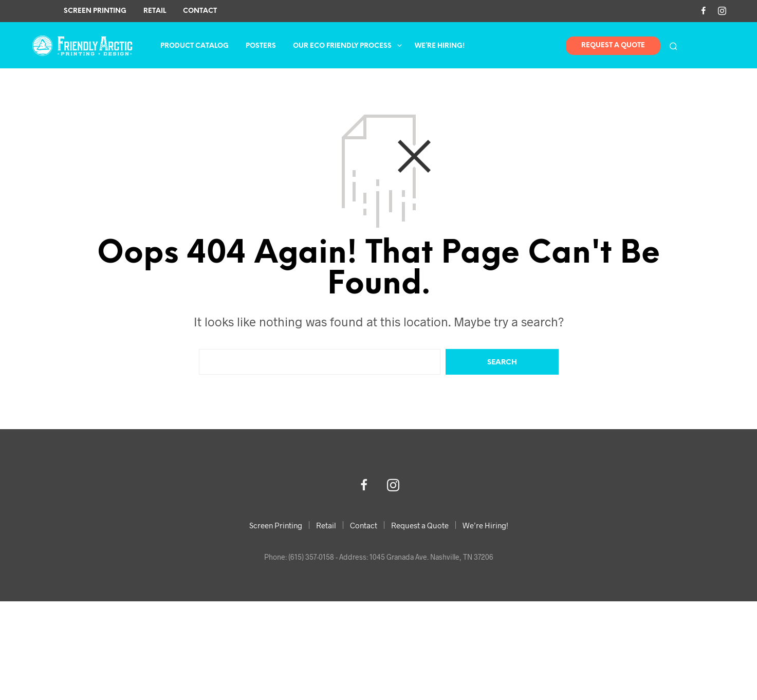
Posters (261, 46)
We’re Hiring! (440, 46)
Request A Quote (613, 45)
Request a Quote (420, 525)
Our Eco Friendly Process (342, 46)
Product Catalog (195, 46)
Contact (200, 11)
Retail (155, 11)
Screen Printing (95, 11)
